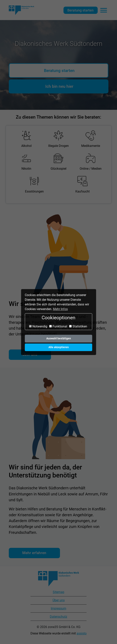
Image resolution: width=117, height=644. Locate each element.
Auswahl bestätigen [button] (59, 338)
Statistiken (78, 327)
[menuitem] (26, 139)
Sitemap (58, 592)
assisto (82, 633)
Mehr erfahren (34, 553)
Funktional (58, 327)
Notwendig (38, 327)
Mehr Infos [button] (60, 309)
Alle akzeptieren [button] (59, 347)
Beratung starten (80, 10)
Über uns (59, 600)
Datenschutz (58, 617)
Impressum (58, 608)
